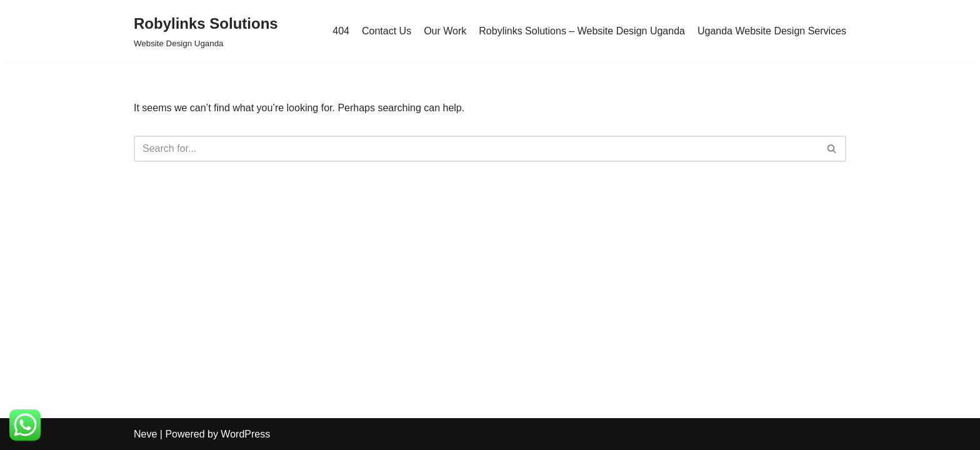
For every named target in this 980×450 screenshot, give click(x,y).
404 (341, 31)
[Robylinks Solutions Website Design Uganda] (206, 31)
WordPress (245, 434)
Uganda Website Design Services (772, 31)
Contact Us (387, 31)
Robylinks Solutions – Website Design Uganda (582, 31)
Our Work (445, 31)
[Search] (476, 149)
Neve (145, 434)
